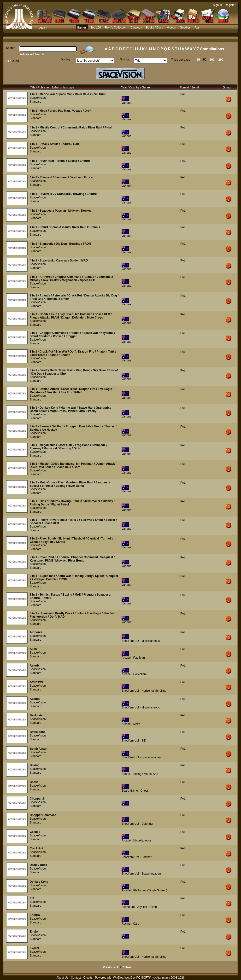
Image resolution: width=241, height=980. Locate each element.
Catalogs (136, 28)
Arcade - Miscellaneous (137, 841)
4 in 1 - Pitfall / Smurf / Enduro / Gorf (54, 144)
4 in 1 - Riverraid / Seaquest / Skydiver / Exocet (62, 177)
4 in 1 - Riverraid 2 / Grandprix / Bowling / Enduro (63, 194)
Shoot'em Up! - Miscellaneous (141, 641)
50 (205, 60)
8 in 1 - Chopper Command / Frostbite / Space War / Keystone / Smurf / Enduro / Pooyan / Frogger (72, 335)
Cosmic (35, 832)
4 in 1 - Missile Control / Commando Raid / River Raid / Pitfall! (72, 128)
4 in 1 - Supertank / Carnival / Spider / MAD (59, 261)
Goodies (185, 28)
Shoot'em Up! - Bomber (137, 857)
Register (230, 5)
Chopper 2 (37, 799)
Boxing (35, 765)
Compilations (212, 49)
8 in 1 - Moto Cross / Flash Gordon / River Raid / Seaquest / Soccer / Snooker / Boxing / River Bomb (70, 484)
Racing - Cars (130, 924)
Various (126, 103)
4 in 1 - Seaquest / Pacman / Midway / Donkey (61, 211)
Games (82, 28)
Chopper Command (43, 815)
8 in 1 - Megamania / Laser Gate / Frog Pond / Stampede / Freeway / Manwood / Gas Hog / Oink (68, 447)
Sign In (217, 5)
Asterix (35, 666)
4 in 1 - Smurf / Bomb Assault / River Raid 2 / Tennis (65, 227)
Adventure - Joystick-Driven (139, 907)
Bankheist (37, 715)
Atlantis (35, 699)
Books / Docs (155, 28)
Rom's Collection (116, 28)
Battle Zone (38, 732)
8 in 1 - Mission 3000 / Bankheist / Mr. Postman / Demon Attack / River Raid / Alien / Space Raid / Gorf (73, 465)
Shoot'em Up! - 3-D (134, 741)
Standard (36, 102)
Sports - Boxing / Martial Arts (140, 774)
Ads (197, 28)
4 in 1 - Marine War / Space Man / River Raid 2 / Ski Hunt (68, 94)
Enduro (35, 915)
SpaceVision (38, 98)
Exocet (34, 948)
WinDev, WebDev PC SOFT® (132, 978)
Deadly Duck (38, 865)
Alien (33, 649)
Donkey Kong (39, 882)
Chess (34, 782)
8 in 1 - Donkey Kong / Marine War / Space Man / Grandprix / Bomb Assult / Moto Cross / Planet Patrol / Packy (71, 409)
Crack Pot (36, 848)
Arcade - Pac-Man (133, 658)
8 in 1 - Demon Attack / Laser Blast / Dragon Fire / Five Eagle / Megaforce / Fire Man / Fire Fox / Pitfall (72, 391)
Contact (76, 978)
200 (221, 60)
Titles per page (181, 60)
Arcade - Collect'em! (135, 674)
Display (65, 59)
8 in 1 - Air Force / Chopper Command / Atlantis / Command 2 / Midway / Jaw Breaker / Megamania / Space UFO (72, 278)
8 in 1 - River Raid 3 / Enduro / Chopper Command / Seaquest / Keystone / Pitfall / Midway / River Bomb (72, 559)
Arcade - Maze (131, 724)
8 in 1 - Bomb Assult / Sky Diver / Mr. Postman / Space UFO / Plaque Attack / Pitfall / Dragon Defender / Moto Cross (71, 316)
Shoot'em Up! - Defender (137, 824)
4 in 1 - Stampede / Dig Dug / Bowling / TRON (60, 244)
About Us (62, 978)
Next (129, 967)
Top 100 (96, 28)
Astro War (37, 682)
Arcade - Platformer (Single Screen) (144, 890)
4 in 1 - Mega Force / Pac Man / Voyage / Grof (60, 111)
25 (198, 60)
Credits (88, 978)
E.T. (32, 898)
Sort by (124, 59)
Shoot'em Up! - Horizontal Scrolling (144, 691)
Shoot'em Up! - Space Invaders (141, 757)
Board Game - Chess (135, 791)
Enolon (35, 932)
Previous (109, 967)
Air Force (36, 632)
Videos (171, 28)
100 (212, 60)
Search (11, 48)
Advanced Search (32, 54)
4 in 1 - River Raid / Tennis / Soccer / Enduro (60, 161)
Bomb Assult (39, 749)
